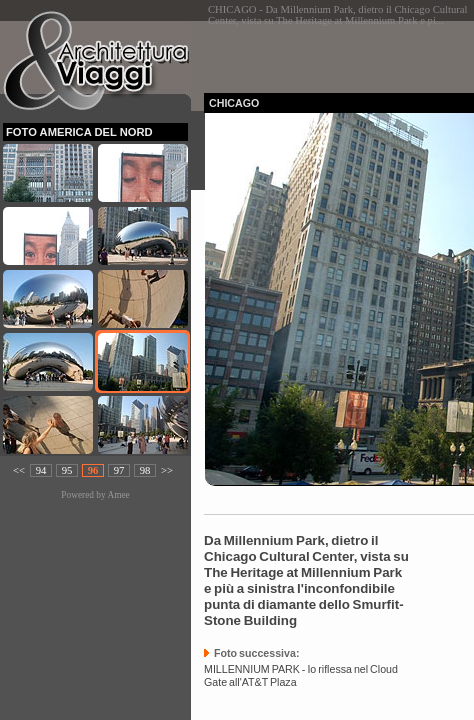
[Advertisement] (339, 51)
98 (145, 470)
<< (19, 470)
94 (41, 470)
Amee (118, 495)
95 (67, 470)
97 (119, 470)
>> (167, 470)
